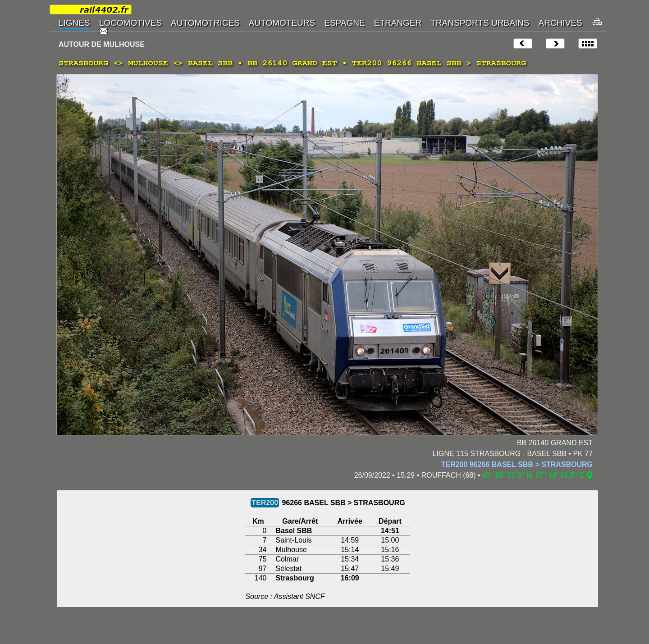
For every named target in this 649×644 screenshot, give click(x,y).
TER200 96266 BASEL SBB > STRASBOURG (517, 464)
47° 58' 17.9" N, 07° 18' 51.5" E (533, 475)
